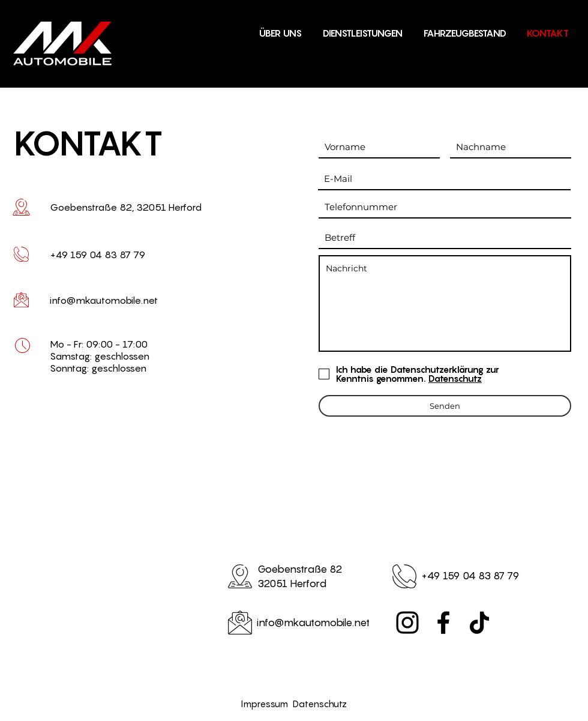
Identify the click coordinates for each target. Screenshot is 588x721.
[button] (465, 33)
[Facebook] (443, 623)
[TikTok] (479, 623)
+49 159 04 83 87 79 (470, 576)
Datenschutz (320, 704)
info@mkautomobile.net (104, 300)
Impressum (267, 704)
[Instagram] (407, 623)
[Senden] (445, 406)
